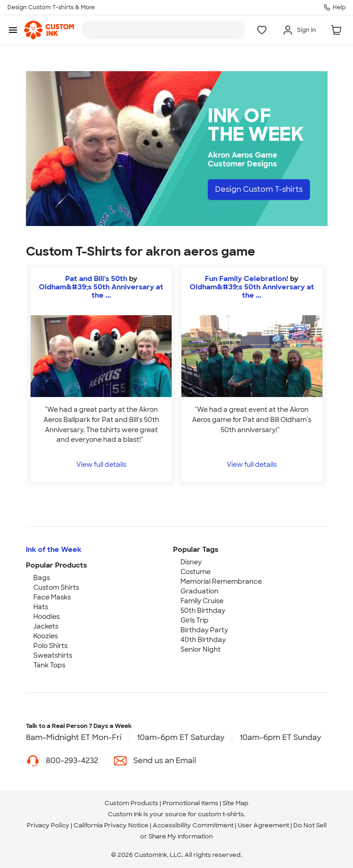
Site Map (235, 803)
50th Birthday (203, 611)
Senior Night (201, 649)
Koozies (46, 636)
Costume (195, 572)
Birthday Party (204, 630)
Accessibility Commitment (193, 825)
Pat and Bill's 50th (96, 279)
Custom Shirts (56, 587)
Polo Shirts (50, 646)
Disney (191, 562)
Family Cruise (202, 601)
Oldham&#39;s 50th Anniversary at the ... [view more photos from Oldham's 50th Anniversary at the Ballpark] (101, 291)
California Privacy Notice (111, 825)
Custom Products (131, 803)
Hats (41, 607)
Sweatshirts (53, 655)
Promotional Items (190, 803)
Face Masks (52, 597)
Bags (42, 578)
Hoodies (46, 617)
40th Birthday (203, 640)
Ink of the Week (54, 550)
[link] (49, 30)
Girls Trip (195, 620)
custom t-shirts (221, 814)
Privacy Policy (48, 825)
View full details (101, 464)
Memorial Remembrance (221, 581)
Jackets (46, 626)
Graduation (199, 591)
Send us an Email (165, 761)
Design (259, 189)
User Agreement (263, 825)
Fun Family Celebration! (247, 279)
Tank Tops (49, 665)
